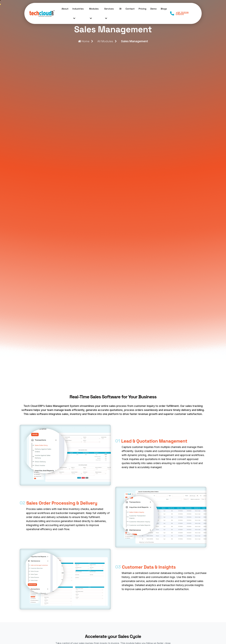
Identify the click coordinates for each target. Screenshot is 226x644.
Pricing (143, 9)
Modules (94, 15)
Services (109, 15)
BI (120, 9)
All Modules (105, 41)
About (65, 9)
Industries (78, 15)
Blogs (164, 9)
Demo (154, 9)
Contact (130, 9)
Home (84, 41)
